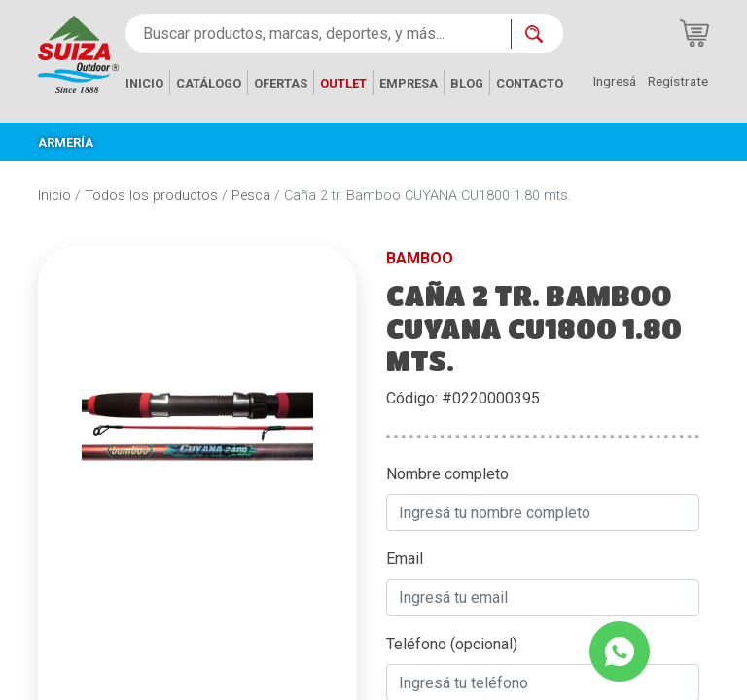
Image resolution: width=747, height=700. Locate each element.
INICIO (144, 83)
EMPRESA (409, 83)
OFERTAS (281, 83)
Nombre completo (447, 474)
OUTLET (343, 83)
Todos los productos (151, 196)
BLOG (467, 83)
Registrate (678, 81)
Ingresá (615, 81)
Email (405, 559)
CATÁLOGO (209, 83)
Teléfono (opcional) (452, 644)
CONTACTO (530, 83)
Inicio (54, 196)
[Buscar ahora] (537, 34)
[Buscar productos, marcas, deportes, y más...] (318, 33)
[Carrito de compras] (694, 33)
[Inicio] (78, 53)
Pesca (251, 196)
